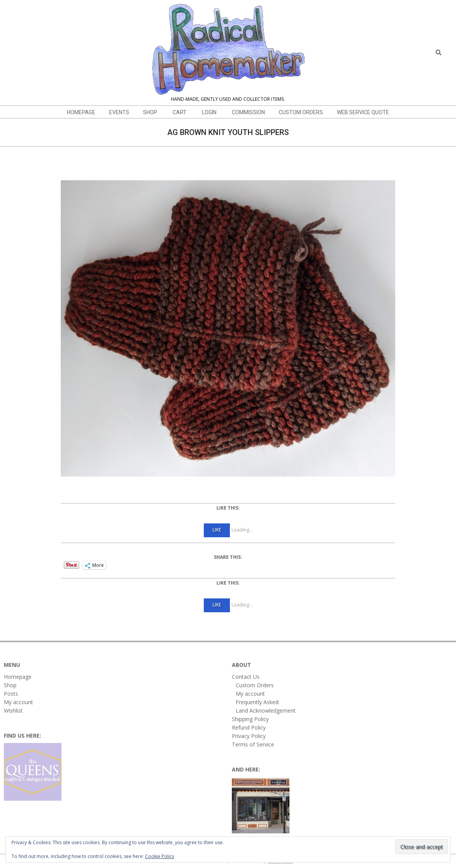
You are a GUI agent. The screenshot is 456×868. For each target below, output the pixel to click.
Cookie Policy (160, 856)
